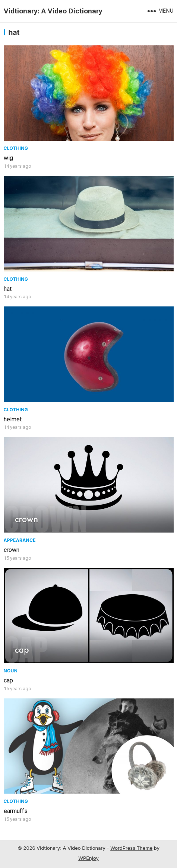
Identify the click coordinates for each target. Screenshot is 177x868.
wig (8, 158)
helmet (13, 419)
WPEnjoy (88, 858)
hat (8, 289)
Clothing (16, 148)
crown (12, 550)
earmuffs (16, 811)
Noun (11, 671)
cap (8, 680)
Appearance (20, 540)
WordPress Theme (131, 848)
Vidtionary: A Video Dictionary (53, 11)
